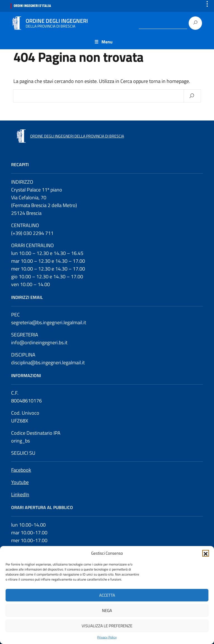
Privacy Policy (107, 637)
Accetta (107, 595)
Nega (107, 610)
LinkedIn (20, 494)
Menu (107, 42)
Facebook (21, 470)
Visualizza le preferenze (107, 626)
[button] (206, 553)
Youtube (20, 482)
